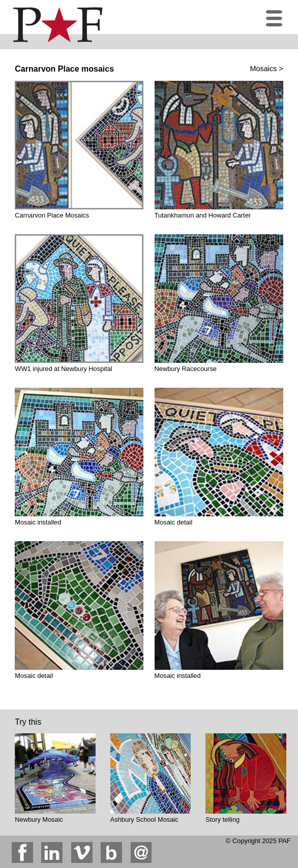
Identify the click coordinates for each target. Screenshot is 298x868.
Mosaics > (267, 69)
